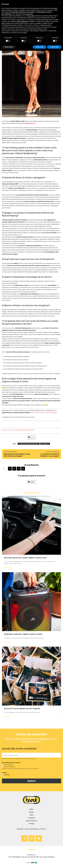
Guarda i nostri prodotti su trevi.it (31, 829)
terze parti (31, 16)
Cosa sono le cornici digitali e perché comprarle (22, 708)
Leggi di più (7, 568)
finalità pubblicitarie (23, 21)
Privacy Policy (14, 775)
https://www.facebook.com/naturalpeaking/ (44, 412)
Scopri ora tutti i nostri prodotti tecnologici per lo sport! (18, 430)
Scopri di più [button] (9, 47)
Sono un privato (7, 765)
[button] (61, 3)
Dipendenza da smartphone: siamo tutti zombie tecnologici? (17, 455)
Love (31, 482)
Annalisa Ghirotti (30, 123)
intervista (45, 444)
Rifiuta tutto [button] (40, 47)
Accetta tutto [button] (54, 47)
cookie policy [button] (29, 14)
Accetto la (6, 775)
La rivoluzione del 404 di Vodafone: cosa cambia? (50, 455)
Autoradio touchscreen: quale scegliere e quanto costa (25, 558)
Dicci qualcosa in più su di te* (11, 763)
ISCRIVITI (32, 781)
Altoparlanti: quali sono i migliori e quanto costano (23, 634)
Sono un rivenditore (8, 767)
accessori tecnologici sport (29, 444)
